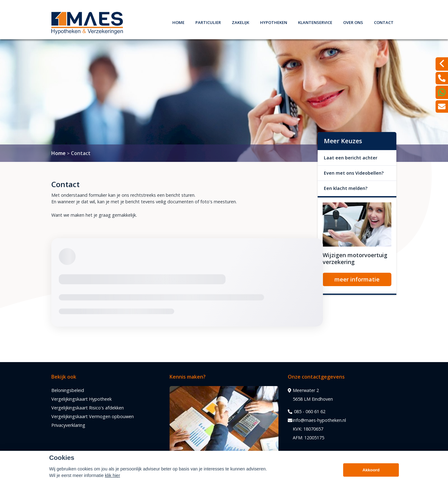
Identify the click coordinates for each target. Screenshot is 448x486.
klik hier (112, 475)
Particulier (208, 22)
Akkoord (371, 470)
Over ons (353, 22)
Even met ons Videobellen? (354, 173)
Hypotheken (274, 22)
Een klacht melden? (346, 188)
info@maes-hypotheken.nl (317, 420)
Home (178, 22)
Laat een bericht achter (351, 158)
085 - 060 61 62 (307, 412)
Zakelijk (240, 22)
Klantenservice (315, 22)
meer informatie (357, 279)
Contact (384, 22)
